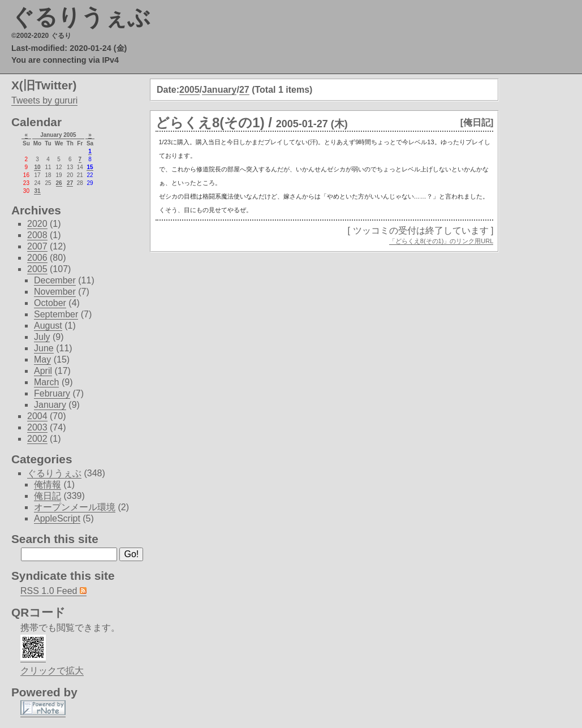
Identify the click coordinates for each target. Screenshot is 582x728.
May (42, 359)
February (52, 393)
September (56, 314)
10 (37, 167)
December (55, 280)
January (219, 90)
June (44, 348)
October (50, 303)
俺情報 (48, 484)
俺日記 (48, 496)
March (46, 382)
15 (90, 167)
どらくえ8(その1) (210, 122)
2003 (37, 427)
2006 (37, 258)
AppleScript (57, 518)
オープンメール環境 (75, 507)
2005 (189, 90)
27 (244, 90)
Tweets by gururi (44, 100)
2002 (37, 439)
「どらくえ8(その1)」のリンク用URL (441, 241)
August (48, 326)
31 (37, 191)
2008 (37, 235)
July (42, 337)
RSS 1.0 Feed (53, 591)
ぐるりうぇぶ (81, 17)
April (43, 371)
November (55, 292)
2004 (37, 416)
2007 (37, 246)
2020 (37, 224)
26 (59, 183)
